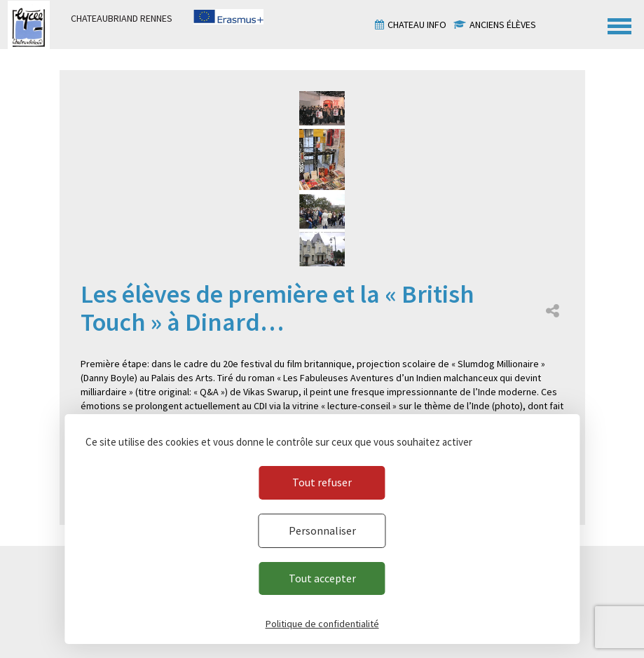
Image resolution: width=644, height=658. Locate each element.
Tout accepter (322, 578)
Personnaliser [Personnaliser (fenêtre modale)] (322, 530)
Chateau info (417, 25)
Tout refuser (322, 482)
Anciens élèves (503, 25)
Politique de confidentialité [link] (322, 624)
